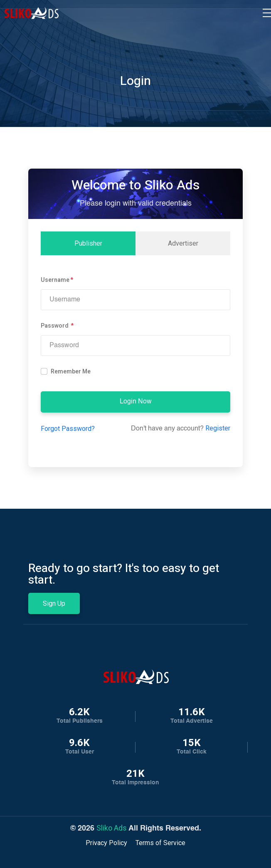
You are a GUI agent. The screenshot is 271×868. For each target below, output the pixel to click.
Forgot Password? (68, 429)
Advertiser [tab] (183, 243)
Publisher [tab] (88, 243)
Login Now (136, 402)
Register (218, 428)
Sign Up (54, 603)
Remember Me (71, 372)
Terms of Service (160, 843)
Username (55, 280)
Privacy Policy (106, 843)
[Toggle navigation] (267, 13)
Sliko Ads (112, 828)
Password (55, 326)
